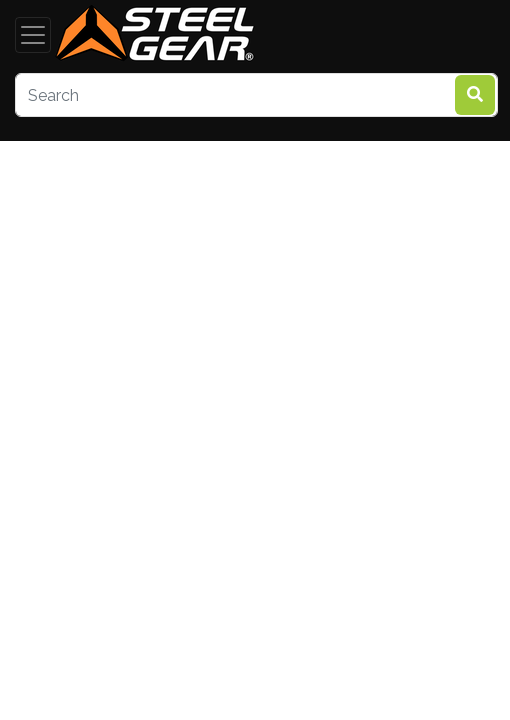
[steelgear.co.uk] (155, 35)
